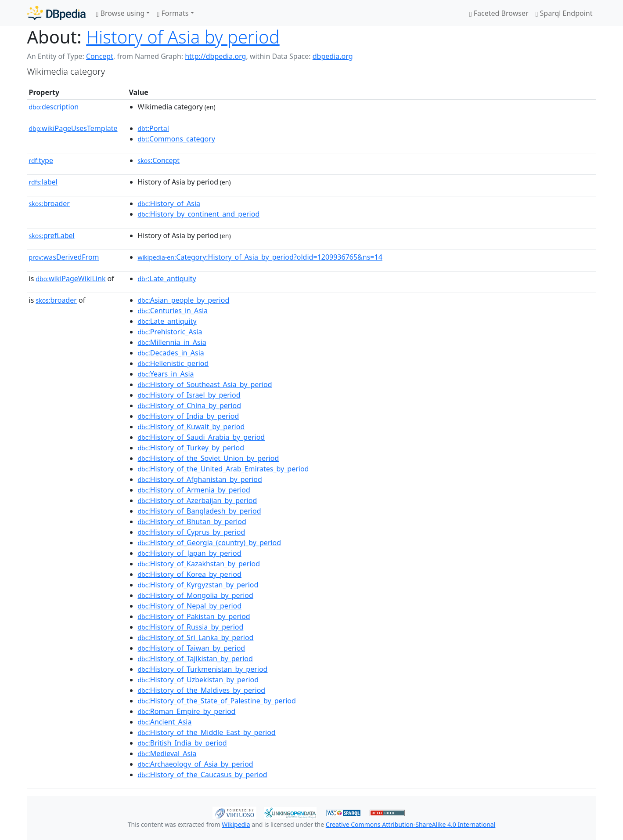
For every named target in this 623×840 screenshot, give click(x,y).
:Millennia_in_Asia (172, 342)
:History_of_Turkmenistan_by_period (203, 669)
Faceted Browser (499, 13)
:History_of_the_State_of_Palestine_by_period (217, 701)
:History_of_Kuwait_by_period (191, 427)
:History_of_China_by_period (190, 406)
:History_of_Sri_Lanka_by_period (196, 637)
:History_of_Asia (169, 203)
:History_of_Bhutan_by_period (192, 521)
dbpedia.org (333, 56)
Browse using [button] (121, 13)
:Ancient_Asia (165, 722)
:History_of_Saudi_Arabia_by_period (202, 437)
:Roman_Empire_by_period (187, 711)
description (54, 107)
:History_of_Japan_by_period (190, 553)
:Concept (159, 160)
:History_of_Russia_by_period (191, 627)
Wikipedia (236, 824)
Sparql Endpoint (564, 13)
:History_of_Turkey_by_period (191, 448)
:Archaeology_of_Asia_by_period (196, 764)
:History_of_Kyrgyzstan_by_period (198, 585)
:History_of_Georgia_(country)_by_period (210, 543)
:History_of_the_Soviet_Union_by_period (209, 458)
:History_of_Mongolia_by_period (196, 595)
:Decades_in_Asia (171, 353)
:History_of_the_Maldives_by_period (202, 690)
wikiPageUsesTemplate (73, 128)
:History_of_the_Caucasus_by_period (203, 775)
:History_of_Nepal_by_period (190, 606)
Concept (100, 56)
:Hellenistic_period (173, 363)
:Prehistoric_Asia (170, 332)
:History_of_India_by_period (189, 416)
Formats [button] (173, 13)
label (43, 182)
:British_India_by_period (182, 743)
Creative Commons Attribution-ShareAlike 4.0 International (411, 824)
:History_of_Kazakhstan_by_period (199, 564)
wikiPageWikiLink (70, 279)
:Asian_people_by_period (184, 300)
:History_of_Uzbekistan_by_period (198, 680)
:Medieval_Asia (167, 753)
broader (49, 203)
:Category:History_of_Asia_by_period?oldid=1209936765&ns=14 (260, 257)
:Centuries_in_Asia (173, 311)
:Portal (153, 128)
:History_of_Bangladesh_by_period (200, 511)
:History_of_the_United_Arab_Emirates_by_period (223, 469)
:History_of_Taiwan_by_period (192, 648)
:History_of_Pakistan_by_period (194, 616)
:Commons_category (176, 139)
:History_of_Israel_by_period (189, 395)
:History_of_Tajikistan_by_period (195, 659)
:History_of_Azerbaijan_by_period (198, 500)
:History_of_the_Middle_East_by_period (207, 732)
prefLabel (52, 235)
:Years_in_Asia (166, 374)
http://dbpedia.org (215, 56)
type (41, 160)
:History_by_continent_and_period (199, 214)
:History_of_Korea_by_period (190, 574)
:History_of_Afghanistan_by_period (200, 479)
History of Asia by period (183, 37)
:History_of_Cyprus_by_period (192, 532)
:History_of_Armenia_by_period (194, 490)
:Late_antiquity (167, 279)
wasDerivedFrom (64, 257)
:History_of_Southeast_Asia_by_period (205, 384)
